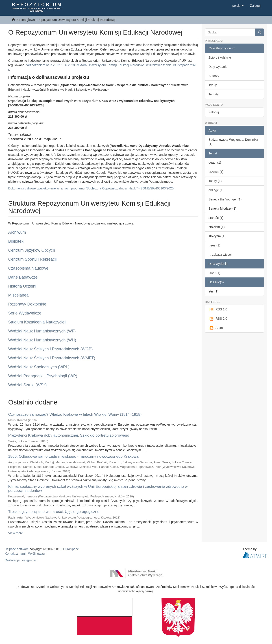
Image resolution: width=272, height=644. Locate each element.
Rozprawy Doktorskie (27, 304)
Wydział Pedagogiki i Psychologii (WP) (43, 376)
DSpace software (17, 549)
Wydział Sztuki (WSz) (28, 385)
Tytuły (213, 85)
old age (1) (216, 190)
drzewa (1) (216, 172)
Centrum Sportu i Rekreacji (33, 259)
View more (16, 533)
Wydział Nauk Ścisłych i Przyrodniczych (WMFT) (52, 358)
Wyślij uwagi (37, 554)
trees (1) (214, 245)
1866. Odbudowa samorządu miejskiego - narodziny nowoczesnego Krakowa (73, 456)
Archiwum (17, 232)
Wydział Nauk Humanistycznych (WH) (42, 340)
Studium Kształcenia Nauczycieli (37, 322)
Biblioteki (16, 241)
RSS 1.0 (218, 310)
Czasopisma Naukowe (28, 268)
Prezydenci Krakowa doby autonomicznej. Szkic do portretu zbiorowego (69, 435)
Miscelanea (18, 295)
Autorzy (214, 76)
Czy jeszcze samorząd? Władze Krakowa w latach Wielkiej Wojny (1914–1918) (75, 414)
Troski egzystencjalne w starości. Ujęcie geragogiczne (54, 512)
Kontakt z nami (15, 554)
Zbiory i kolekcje (220, 57)
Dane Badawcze (23, 277)
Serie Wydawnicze (25, 313)
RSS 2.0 (218, 319)
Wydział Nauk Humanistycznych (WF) (42, 331)
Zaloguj (214, 112)
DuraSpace (71, 549)
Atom (216, 328)
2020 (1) (214, 273)
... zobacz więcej (220, 255)
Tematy (214, 94)
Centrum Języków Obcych (32, 250)
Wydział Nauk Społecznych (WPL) (39, 367)
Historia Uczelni (22, 286)
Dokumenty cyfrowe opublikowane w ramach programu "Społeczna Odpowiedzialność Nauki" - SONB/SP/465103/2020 (91, 188)
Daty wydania (218, 67)
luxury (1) (215, 181)
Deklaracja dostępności (21, 560)
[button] (238, 6)
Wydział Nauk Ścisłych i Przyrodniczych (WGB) (51, 349)
